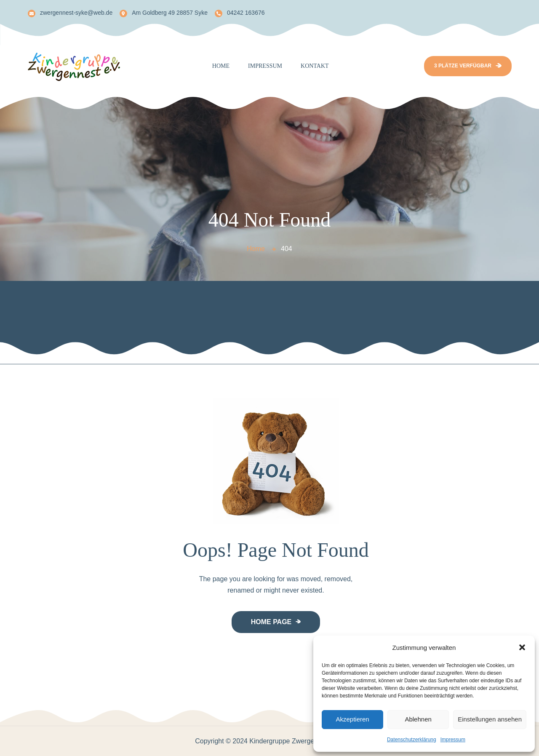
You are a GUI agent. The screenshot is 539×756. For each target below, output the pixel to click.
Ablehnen (418, 719)
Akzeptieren (352, 719)
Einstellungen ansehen (490, 719)
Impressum (453, 740)
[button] (522, 647)
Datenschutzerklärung (412, 740)
